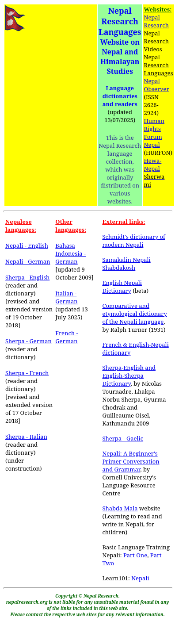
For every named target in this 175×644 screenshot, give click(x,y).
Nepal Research (156, 21)
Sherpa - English (27, 277)
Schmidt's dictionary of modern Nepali (133, 241)
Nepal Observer (157, 85)
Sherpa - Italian (26, 437)
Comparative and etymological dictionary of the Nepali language (134, 314)
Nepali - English (27, 245)
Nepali (140, 578)
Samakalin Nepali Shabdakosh (126, 264)
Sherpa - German (29, 341)
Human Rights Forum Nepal (154, 133)
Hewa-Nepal (153, 165)
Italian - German (66, 297)
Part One (135, 555)
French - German (67, 337)
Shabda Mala (120, 508)
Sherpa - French (27, 373)
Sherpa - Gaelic (123, 438)
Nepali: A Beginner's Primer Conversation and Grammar (131, 461)
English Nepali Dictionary (122, 287)
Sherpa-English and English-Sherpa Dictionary (129, 376)
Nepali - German (28, 261)
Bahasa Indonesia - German (70, 253)
